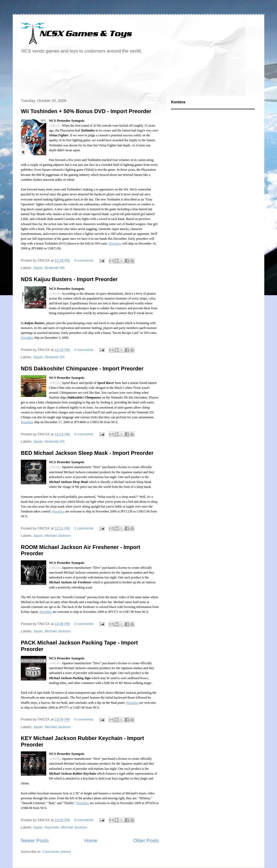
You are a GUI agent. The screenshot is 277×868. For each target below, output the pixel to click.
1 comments (84, 528)
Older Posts (146, 841)
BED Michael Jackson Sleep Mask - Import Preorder (87, 453)
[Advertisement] (117, 77)
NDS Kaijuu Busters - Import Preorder (69, 279)
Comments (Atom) (57, 852)
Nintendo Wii (55, 268)
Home (91, 841)
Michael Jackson (58, 536)
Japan (38, 268)
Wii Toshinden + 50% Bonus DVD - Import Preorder (86, 111)
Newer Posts (35, 841)
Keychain (52, 827)
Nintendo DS (55, 357)
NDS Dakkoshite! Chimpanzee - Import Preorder (82, 369)
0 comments (84, 260)
